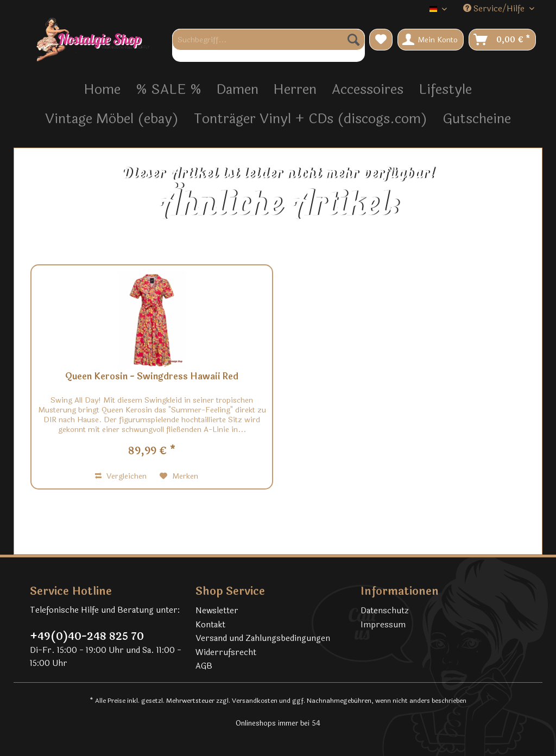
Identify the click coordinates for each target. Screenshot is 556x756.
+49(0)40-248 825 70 (87, 637)
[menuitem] (268, 45)
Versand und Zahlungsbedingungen (263, 639)
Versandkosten (255, 701)
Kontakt (210, 625)
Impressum (383, 625)
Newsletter (217, 611)
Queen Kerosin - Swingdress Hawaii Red (152, 377)
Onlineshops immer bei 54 (278, 723)
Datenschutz (385, 611)
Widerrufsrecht (226, 653)
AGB (204, 666)
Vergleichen (121, 476)
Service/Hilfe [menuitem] (495, 9)
